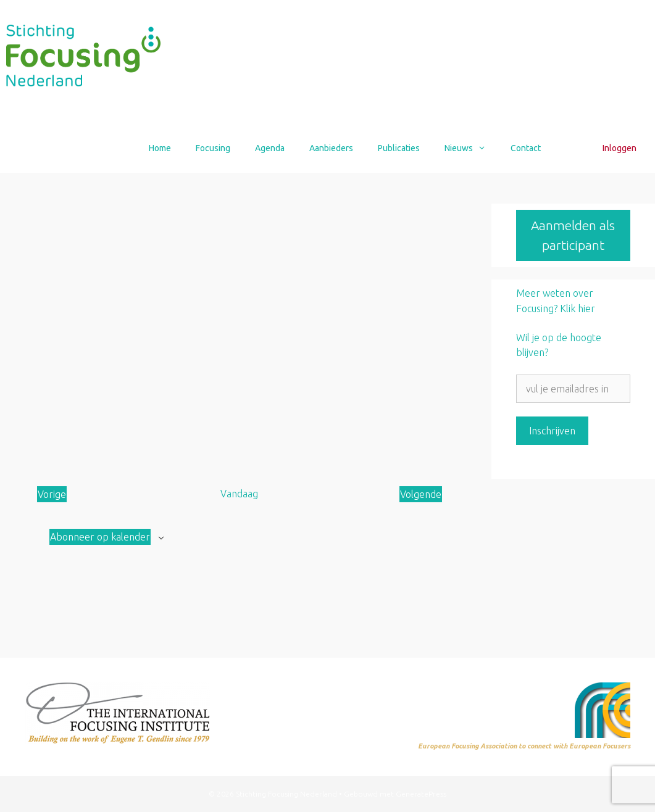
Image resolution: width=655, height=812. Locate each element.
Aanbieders (331, 148)
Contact (526, 148)
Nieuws (471, 148)
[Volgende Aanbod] (421, 494)
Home (160, 148)
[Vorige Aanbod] (52, 494)
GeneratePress (421, 794)
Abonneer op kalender (100, 537)
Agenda (270, 148)
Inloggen (620, 148)
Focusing (213, 148)
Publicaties (399, 148)
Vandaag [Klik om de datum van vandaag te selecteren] (239, 494)
